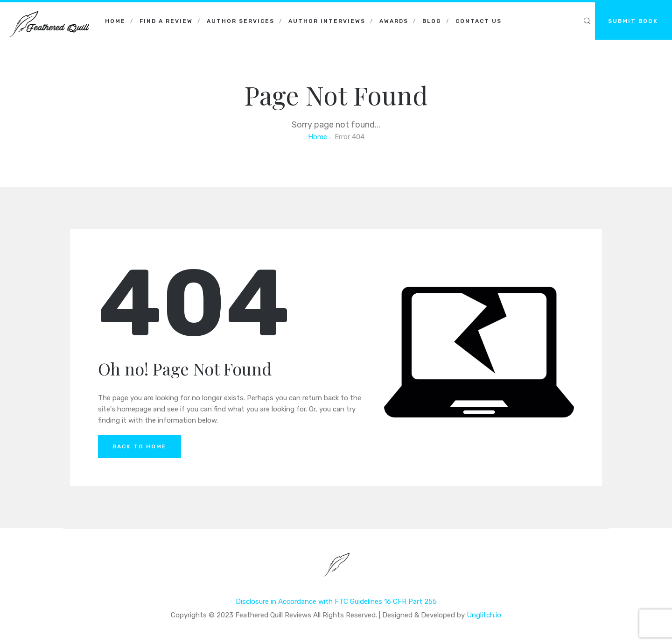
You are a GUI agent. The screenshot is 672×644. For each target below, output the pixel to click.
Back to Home (140, 446)
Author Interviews (327, 21)
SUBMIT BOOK (633, 21)
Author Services (241, 21)
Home (115, 21)
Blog (432, 21)
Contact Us (479, 21)
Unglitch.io (484, 615)
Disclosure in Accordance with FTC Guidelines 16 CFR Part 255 (336, 602)
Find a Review (166, 21)
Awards (394, 21)
